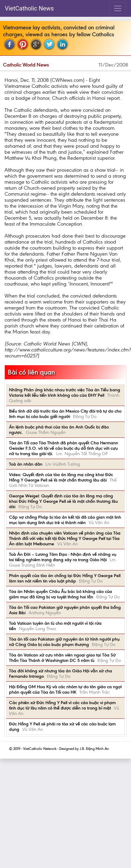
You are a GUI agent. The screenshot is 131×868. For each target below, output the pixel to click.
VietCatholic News (29, 8)
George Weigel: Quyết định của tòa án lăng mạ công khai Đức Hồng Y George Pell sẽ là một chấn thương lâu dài (63, 501)
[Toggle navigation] (118, 8)
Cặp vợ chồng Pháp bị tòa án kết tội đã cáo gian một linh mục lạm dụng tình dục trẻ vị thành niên (65, 520)
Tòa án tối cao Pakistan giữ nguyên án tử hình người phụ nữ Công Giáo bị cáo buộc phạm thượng (64, 642)
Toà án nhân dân (26, 464)
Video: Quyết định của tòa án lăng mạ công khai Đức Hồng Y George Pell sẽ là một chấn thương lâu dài (61, 477)
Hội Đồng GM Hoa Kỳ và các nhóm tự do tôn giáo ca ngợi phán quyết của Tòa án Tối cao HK (65, 689)
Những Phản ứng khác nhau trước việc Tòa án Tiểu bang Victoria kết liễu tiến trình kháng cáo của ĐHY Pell (65, 393)
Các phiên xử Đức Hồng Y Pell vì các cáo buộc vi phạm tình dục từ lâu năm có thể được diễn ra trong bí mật (62, 705)
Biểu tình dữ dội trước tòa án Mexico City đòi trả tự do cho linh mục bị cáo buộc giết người (65, 414)
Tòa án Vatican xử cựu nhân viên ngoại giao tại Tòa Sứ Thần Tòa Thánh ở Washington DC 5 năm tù (62, 658)
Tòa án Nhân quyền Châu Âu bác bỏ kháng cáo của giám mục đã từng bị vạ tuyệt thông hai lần (61, 594)
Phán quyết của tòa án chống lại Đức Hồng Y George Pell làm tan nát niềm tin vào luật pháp (65, 578)
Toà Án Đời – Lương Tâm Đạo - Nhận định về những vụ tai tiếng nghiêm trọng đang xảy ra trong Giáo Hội (63, 557)
